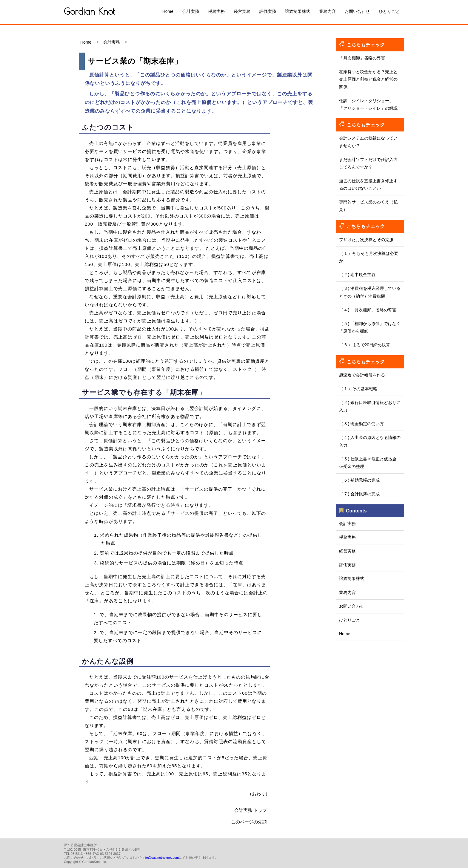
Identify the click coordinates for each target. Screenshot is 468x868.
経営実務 (242, 11)
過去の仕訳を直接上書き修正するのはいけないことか (368, 185)
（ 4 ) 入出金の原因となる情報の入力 (370, 441)
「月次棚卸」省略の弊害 (362, 58)
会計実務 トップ (251, 810)
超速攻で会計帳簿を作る (362, 375)
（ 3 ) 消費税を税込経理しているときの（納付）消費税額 (370, 292)
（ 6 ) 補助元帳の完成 (359, 480)
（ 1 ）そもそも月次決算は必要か (369, 257)
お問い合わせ (357, 11)
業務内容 (327, 11)
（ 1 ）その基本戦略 (358, 389)
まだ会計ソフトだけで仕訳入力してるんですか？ (368, 163)
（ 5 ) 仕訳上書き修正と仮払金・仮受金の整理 (370, 463)
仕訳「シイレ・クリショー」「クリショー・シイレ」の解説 (368, 104)
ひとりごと (389, 11)
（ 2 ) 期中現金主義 (357, 275)
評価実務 (268, 11)
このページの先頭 (249, 822)
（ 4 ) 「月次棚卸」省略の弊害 (368, 310)
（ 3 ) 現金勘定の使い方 (361, 424)
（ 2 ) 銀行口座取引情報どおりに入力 (370, 406)
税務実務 (216, 11)
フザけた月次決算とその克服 (366, 240)
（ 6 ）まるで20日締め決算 (365, 345)
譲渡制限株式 (298, 11)
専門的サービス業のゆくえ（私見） (368, 206)
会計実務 (191, 11)
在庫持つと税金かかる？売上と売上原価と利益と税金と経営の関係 (368, 79)
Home (168, 11)
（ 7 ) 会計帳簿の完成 (359, 494)
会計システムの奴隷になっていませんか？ (368, 142)
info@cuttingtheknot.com (161, 858)
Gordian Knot (89, 11)
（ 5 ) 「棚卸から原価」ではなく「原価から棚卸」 (370, 327)
